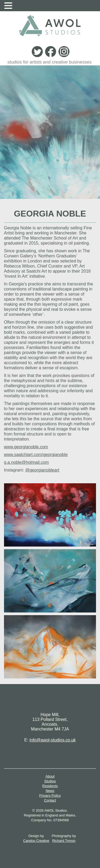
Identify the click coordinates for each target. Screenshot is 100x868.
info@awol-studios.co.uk (53, 740)
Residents (50, 786)
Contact (50, 800)
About (50, 776)
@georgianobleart (42, 470)
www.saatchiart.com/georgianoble (36, 455)
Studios (50, 781)
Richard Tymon (64, 841)
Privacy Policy (50, 796)
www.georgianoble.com (26, 447)
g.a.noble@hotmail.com (26, 462)
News (50, 791)
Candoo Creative (36, 841)
